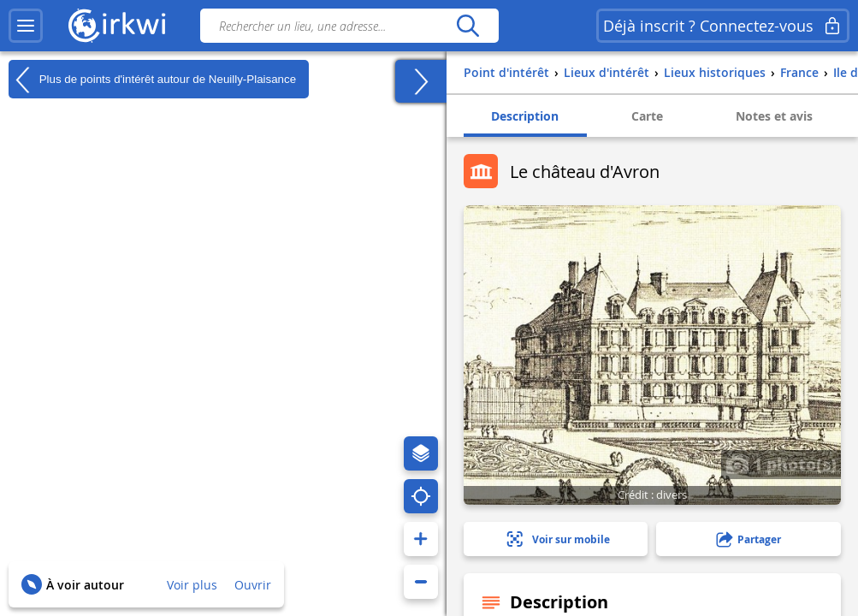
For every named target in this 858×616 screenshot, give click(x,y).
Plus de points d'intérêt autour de (152, 80)
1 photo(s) (781, 464)
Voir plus (192, 585)
